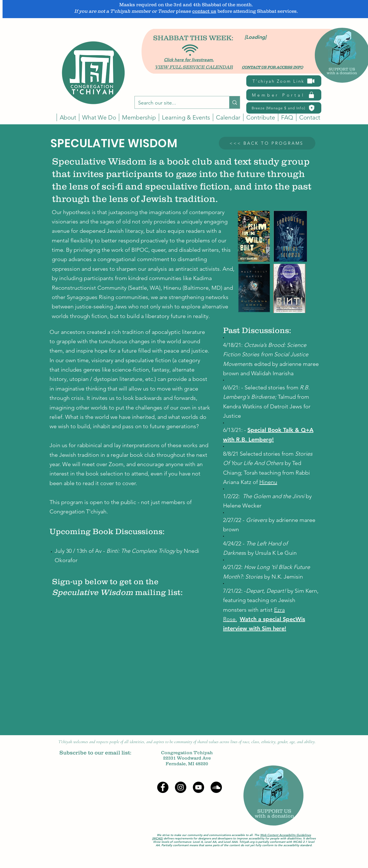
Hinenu (172, 288)
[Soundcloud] (216, 787)
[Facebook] (163, 787)
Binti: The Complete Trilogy (141, 551)
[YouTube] (198, 787)
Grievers (257, 520)
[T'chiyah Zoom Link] (284, 81)
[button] (228, 117)
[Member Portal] (284, 95)
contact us (204, 11)
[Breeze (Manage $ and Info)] (284, 108)
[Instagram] (181, 787)
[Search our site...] (178, 103)
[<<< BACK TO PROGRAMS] (267, 143)
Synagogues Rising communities (107, 297)
